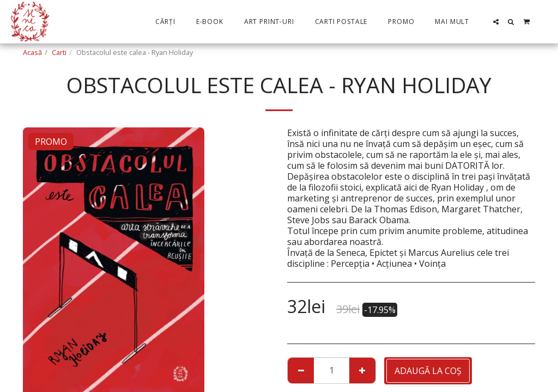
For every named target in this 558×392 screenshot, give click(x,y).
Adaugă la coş (428, 371)
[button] (496, 22)
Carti (59, 52)
